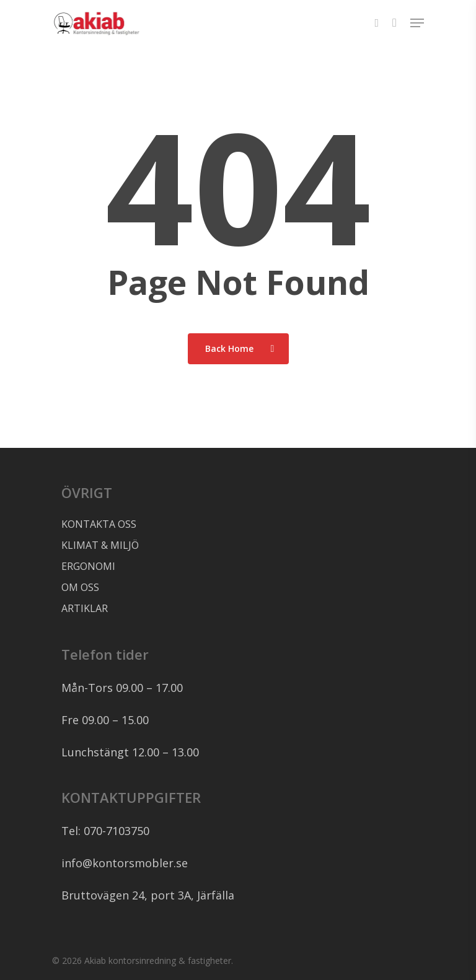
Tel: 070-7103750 (105, 831)
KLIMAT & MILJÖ (100, 545)
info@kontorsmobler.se (125, 863)
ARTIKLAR (85, 608)
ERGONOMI (88, 566)
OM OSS (80, 587)
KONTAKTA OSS (99, 524)
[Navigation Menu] (417, 23)
